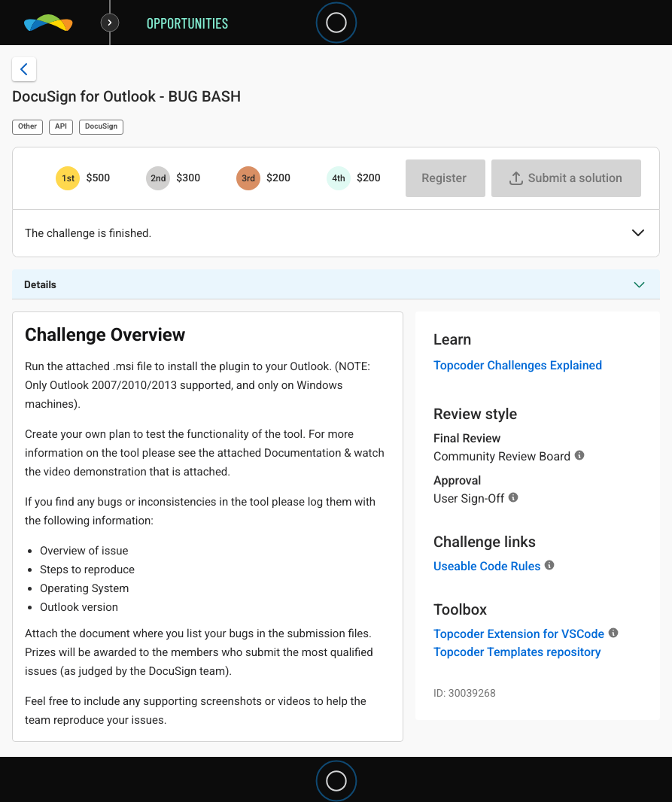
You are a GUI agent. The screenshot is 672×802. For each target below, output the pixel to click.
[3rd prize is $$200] (248, 178)
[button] (638, 234)
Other (27, 127)
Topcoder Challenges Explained (518, 365)
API (61, 127)
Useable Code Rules (487, 566)
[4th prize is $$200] (339, 178)
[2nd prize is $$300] (158, 178)
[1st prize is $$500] (68, 178)
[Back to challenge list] (24, 69)
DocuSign (101, 127)
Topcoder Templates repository (517, 652)
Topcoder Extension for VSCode (519, 634)
